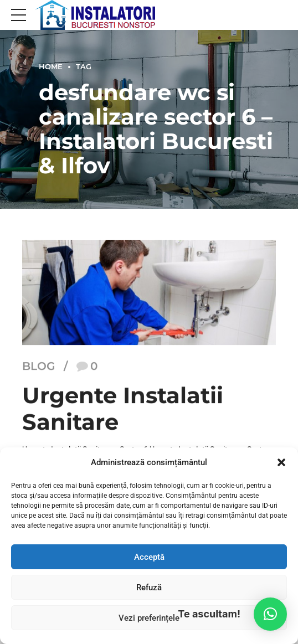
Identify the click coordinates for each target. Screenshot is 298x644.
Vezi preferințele (149, 618)
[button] (281, 462)
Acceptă (149, 557)
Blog (38, 367)
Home (51, 67)
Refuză (149, 588)
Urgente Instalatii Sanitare (123, 408)
